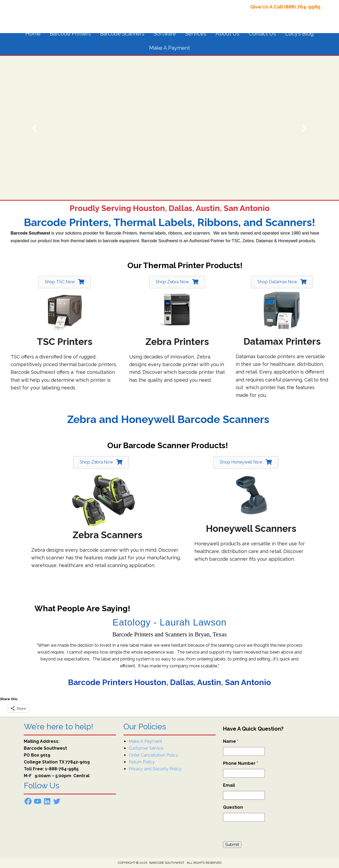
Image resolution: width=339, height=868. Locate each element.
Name (231, 741)
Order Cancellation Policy (153, 755)
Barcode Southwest (58, 13)
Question (233, 807)
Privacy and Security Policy (155, 769)
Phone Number (240, 763)
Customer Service (146, 748)
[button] (35, 128)
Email (229, 785)
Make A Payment (145, 741)
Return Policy (142, 762)
